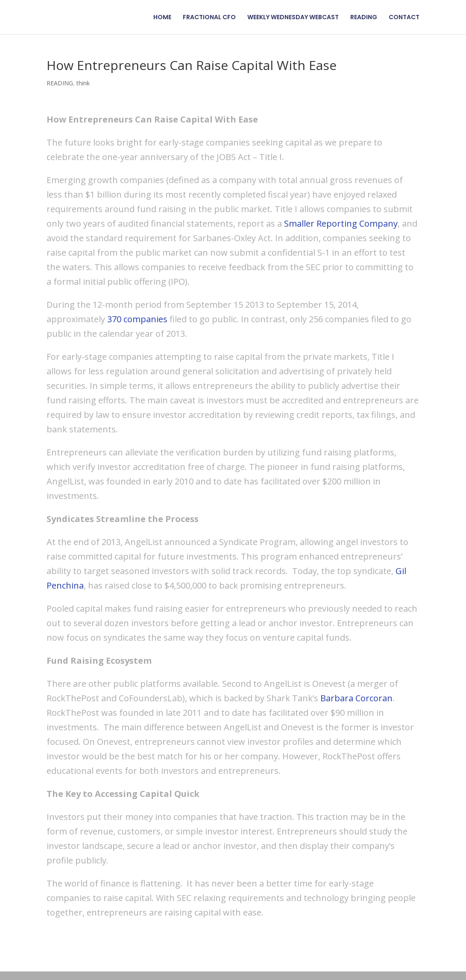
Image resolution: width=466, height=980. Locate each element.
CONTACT (404, 18)
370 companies (137, 319)
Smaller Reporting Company (341, 223)
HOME (162, 18)
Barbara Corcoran (356, 698)
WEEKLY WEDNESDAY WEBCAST (293, 18)
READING (364, 18)
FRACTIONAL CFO (209, 18)
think (83, 83)
